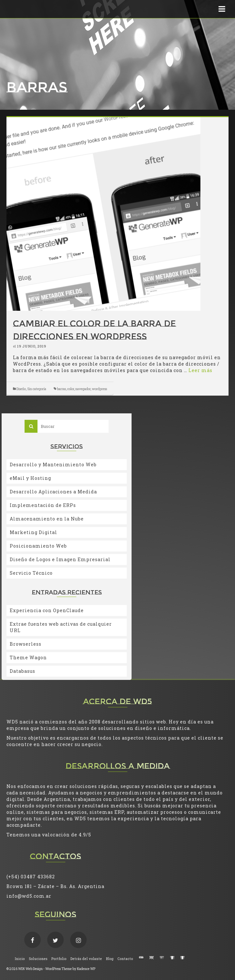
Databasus (22, 671)
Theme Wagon (28, 657)
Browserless (26, 644)
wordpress (99, 389)
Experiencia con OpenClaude (47, 610)
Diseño (21, 389)
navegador (83, 389)
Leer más (200, 370)
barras (61, 389)
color (71, 389)
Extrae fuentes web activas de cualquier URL (61, 627)
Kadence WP (86, 969)
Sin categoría (37, 389)
